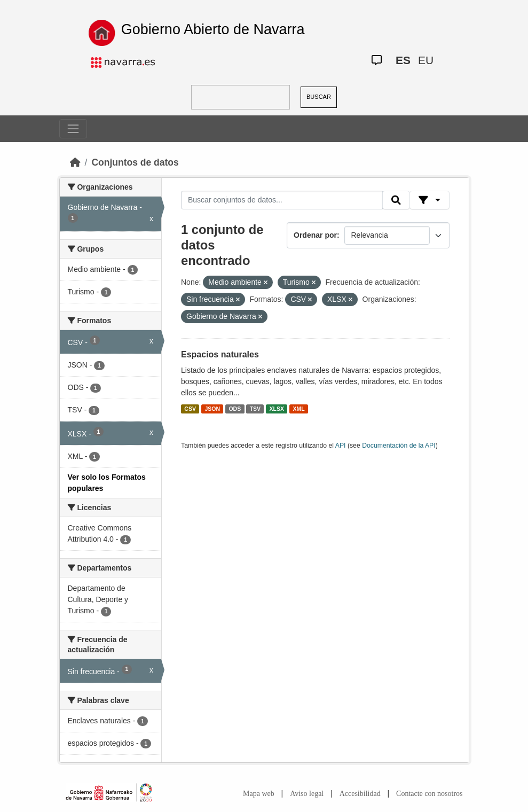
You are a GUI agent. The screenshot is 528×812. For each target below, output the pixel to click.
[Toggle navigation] (73, 129)
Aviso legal (307, 794)
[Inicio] (75, 162)
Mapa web (259, 794)
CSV (190, 409)
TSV (255, 409)
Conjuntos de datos (135, 162)
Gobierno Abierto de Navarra (213, 29)
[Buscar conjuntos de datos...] (282, 200)
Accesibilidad (360, 794)
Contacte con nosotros (429, 794)
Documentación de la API (399, 446)
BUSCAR (319, 97)
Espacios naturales (220, 354)
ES (403, 60)
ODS (235, 409)
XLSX (277, 409)
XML (299, 409)
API (341, 446)
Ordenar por (315, 235)
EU (426, 60)
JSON (212, 409)
